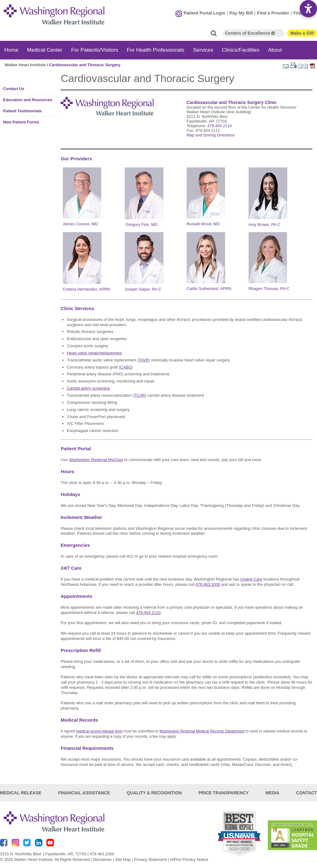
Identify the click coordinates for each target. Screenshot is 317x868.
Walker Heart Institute (25, 64)
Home (11, 49)
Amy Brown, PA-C (265, 224)
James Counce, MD (80, 223)
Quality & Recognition (154, 792)
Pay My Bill (241, 13)
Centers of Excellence (250, 32)
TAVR (143, 359)
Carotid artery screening (88, 388)
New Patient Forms (21, 121)
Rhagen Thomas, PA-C (269, 288)
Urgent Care (251, 579)
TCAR (139, 395)
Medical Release (21, 792)
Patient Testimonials (22, 110)
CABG (126, 367)
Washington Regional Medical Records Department (202, 731)
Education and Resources (28, 99)
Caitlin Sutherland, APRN (209, 288)
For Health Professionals (155, 49)
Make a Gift (302, 32)
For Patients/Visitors (95, 49)
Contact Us (14, 88)
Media (272, 792)
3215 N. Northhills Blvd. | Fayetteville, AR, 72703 (43, 853)
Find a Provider (273, 13)
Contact (307, 792)
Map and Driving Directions (211, 134)
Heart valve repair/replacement (94, 352)
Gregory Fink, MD (141, 224)
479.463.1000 (102, 853)
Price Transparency (224, 792)
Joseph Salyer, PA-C (143, 289)
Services (203, 49)
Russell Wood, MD (203, 223)
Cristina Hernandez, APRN (87, 289)
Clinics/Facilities (241, 49)
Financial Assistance (84, 792)
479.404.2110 (219, 125)
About (275, 49)
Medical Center (45, 49)
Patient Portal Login (204, 13)
